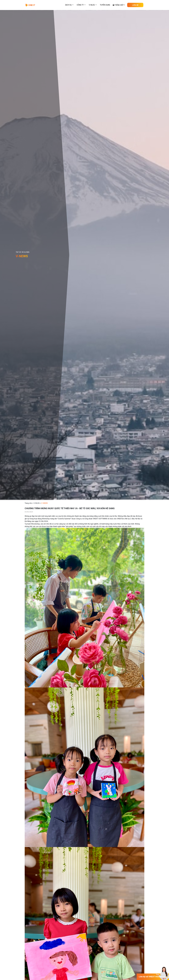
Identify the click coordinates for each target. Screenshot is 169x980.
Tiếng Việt (119, 5)
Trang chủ (28, 503)
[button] (69, 5)
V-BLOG (37, 503)
